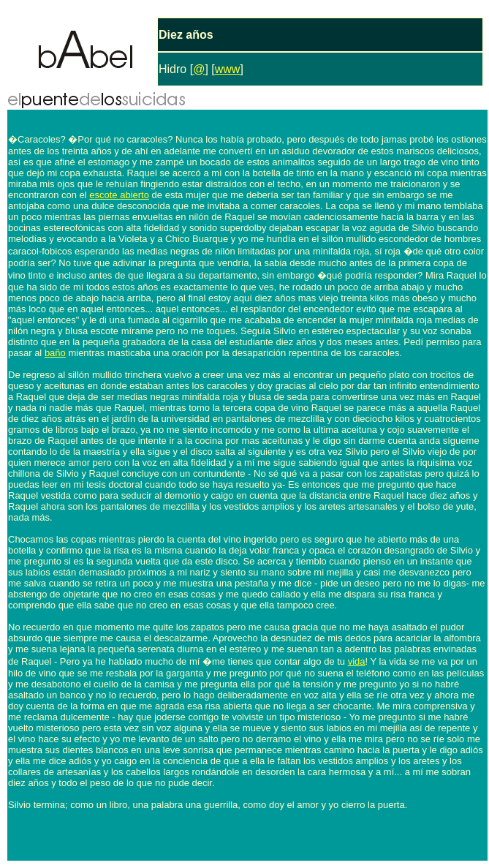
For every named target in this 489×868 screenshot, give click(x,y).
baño (55, 353)
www (228, 69)
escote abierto (119, 195)
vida (357, 661)
